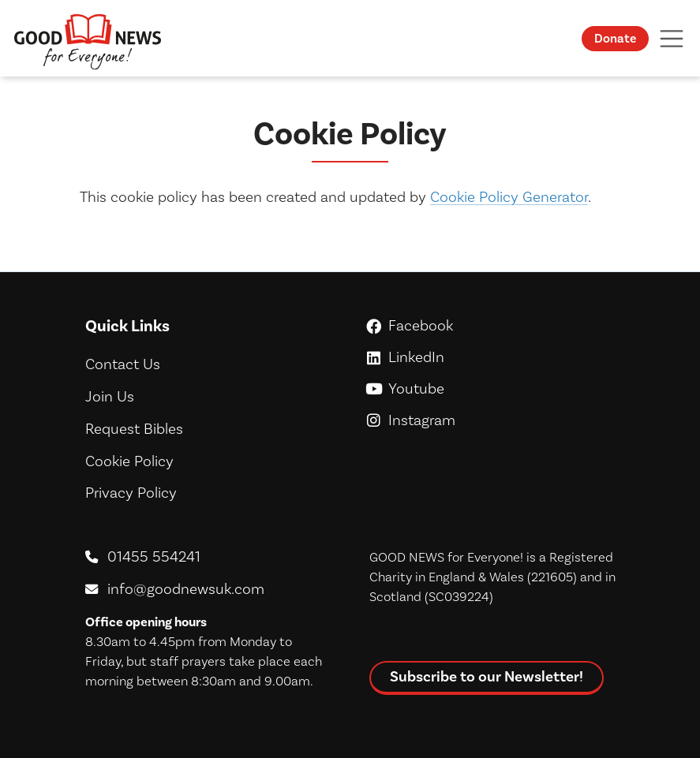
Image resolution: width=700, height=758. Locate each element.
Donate (615, 38)
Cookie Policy (129, 461)
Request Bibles (134, 429)
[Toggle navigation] (672, 38)
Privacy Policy (131, 493)
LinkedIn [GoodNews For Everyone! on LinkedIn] (492, 357)
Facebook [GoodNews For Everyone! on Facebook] (492, 325)
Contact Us (123, 364)
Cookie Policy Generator (509, 197)
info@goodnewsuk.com (186, 589)
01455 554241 (154, 556)
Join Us (110, 396)
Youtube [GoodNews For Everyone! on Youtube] (492, 388)
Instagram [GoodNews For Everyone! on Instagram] (492, 420)
